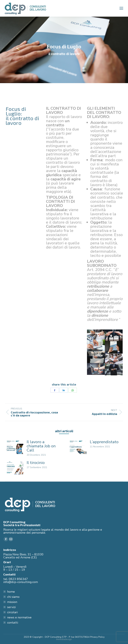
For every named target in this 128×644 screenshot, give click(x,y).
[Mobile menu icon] (121, 8)
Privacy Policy (97, 637)
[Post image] (14, 447)
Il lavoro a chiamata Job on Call (41, 446)
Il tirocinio (36, 463)
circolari (12, 612)
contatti (13, 623)
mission (12, 602)
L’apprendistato (104, 442)
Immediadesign (64, 639)
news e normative (19, 617)
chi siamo (13, 597)
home (11, 592)
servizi (11, 607)
